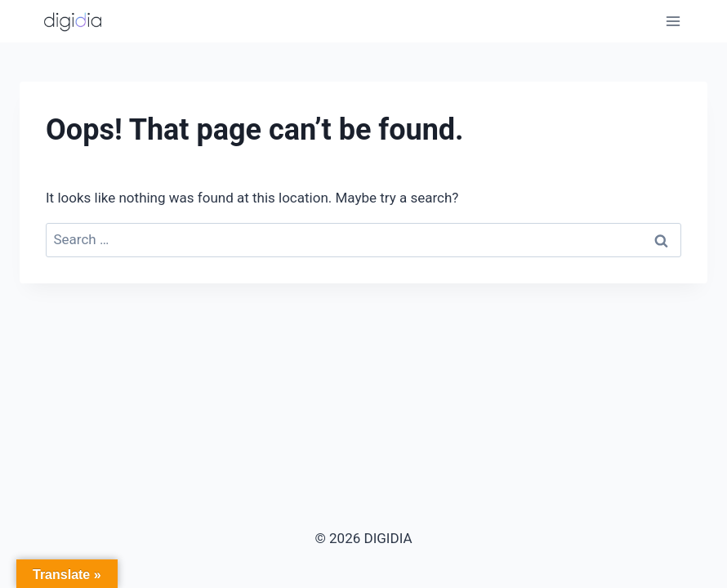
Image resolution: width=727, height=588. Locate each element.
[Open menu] (673, 21)
